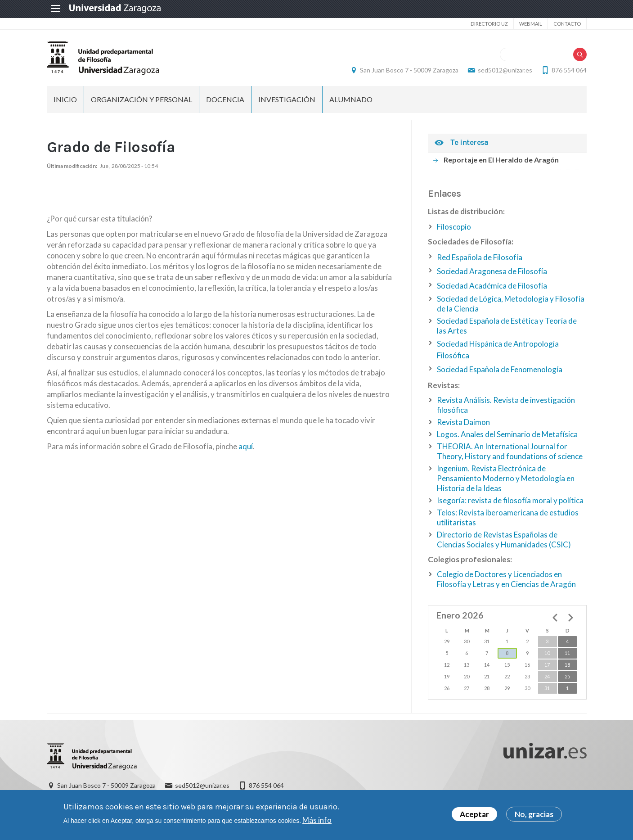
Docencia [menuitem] (225, 99)
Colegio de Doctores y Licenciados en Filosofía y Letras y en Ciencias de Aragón (506, 579)
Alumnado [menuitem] (351, 99)
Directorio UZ (489, 24)
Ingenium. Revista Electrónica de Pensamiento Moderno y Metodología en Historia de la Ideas (506, 478)
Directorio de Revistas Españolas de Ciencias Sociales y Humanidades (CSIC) (504, 540)
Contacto (567, 24)
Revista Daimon (463, 422)
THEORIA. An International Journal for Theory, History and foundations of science (510, 451)
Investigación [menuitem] (287, 99)
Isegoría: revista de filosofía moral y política (510, 500)
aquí (246, 446)
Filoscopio (454, 227)
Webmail (531, 24)
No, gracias (534, 814)
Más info (317, 820)
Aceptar (474, 814)
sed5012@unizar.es (505, 70)
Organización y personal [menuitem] (141, 99)
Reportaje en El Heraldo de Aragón (501, 160)
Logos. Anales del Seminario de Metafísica (507, 434)
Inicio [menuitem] (65, 99)
